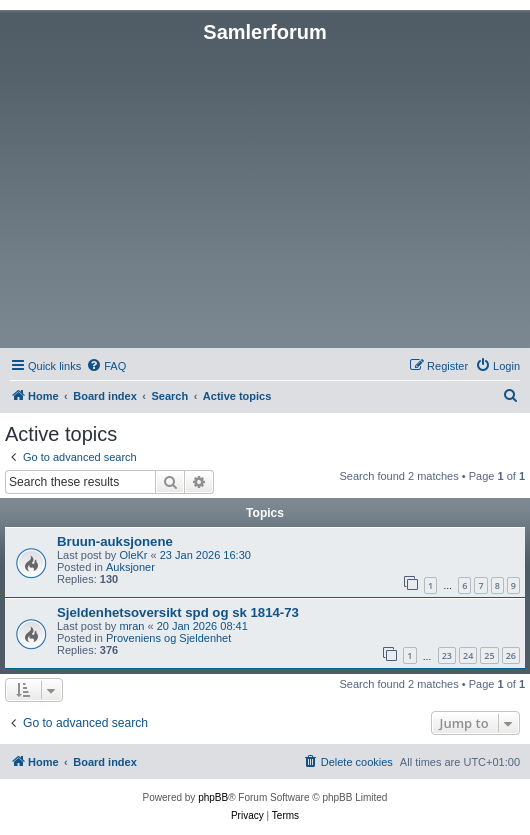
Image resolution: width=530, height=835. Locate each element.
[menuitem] (106, 366)
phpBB (213, 797)
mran (131, 626)
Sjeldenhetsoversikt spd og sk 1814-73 (178, 612)
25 (489, 655)
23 (447, 655)
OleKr (133, 555)
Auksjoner (130, 567)
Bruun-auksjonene (115, 541)
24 (468, 655)
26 (511, 655)
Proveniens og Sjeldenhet (168, 638)
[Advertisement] (265, 194)
